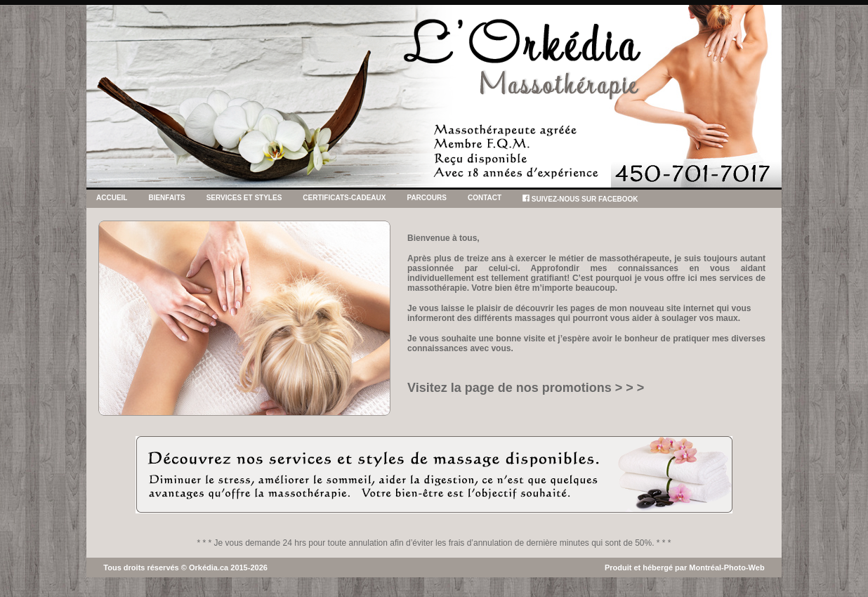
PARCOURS (426, 198)
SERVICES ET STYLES (244, 198)
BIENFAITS (166, 198)
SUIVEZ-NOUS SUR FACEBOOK (580, 199)
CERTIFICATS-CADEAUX (344, 198)
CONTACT (485, 198)
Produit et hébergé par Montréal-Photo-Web (685, 568)
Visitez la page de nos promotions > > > (526, 388)
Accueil (112, 198)
